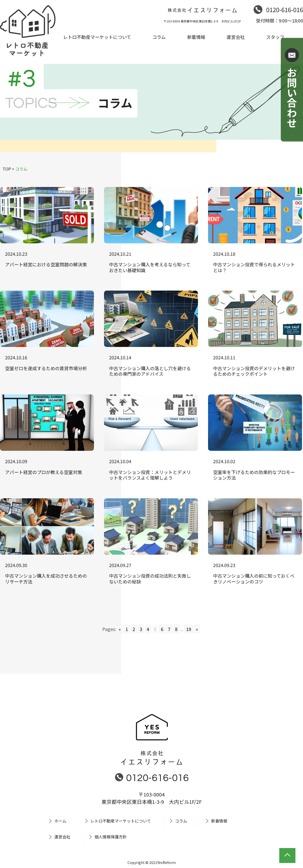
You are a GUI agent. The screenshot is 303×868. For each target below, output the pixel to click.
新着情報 (219, 821)
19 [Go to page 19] (189, 629)
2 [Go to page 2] (134, 629)
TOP (7, 169)
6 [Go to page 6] (162, 629)
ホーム (60, 821)
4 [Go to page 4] (148, 629)
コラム (181, 821)
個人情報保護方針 (111, 837)
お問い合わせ (292, 98)
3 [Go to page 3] (141, 629)
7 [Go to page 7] (169, 629)
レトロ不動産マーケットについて (121, 821)
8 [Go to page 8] (176, 629)
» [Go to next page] (197, 629)
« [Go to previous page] (120, 629)
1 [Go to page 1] (127, 629)
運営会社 (62, 837)
